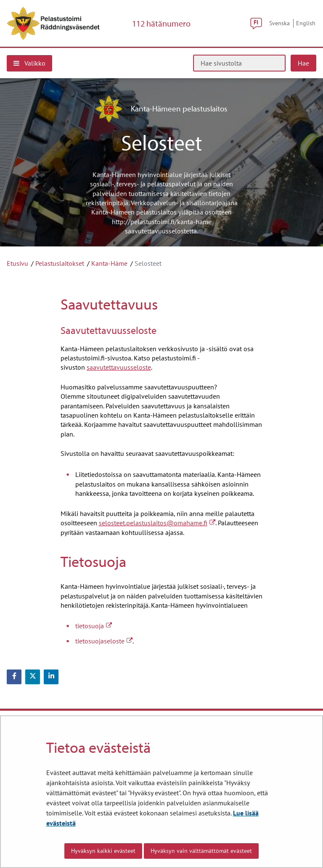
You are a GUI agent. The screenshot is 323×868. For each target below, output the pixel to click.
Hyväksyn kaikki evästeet (103, 851)
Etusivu (17, 263)
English (306, 23)
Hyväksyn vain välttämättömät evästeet (201, 851)
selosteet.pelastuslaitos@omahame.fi (157, 523)
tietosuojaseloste (104, 641)
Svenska (279, 23)
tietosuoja (94, 626)
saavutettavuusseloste (119, 367)
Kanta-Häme (109, 263)
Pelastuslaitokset (60, 263)
